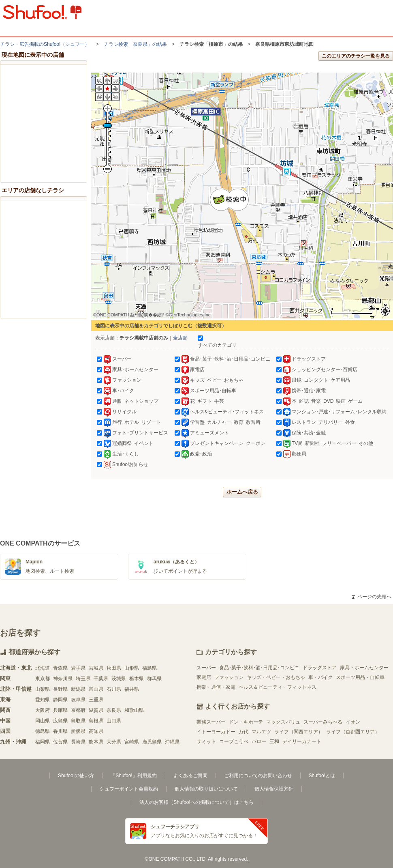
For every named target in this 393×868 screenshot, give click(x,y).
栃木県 (137, 679)
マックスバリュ (283, 722)
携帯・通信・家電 (216, 687)
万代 (243, 732)
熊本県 (96, 742)
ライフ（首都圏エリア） (353, 732)
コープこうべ (234, 741)
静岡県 (60, 700)
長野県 (60, 689)
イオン (353, 722)
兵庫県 (60, 710)
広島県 (60, 721)
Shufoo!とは (322, 776)
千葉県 (101, 679)
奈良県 (114, 710)
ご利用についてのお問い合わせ (258, 776)
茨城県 (119, 679)
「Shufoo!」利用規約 (133, 776)
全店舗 (180, 338)
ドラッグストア (320, 668)
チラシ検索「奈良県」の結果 (135, 44)
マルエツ (261, 732)
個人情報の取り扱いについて (206, 789)
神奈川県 (63, 679)
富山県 (96, 689)
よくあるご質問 (190, 776)
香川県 (60, 731)
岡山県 (43, 721)
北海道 (43, 668)
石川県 (114, 689)
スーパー (206, 668)
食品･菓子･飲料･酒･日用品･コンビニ (259, 668)
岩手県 (78, 668)
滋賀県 (96, 710)
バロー (259, 741)
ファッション (229, 677)
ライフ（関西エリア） (299, 732)
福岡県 (43, 742)
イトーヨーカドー (216, 732)
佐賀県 (60, 742)
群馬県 (154, 679)
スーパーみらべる (323, 722)
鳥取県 (78, 721)
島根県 (96, 721)
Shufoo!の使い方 (76, 776)
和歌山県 (134, 710)
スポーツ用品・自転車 (360, 677)
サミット (206, 741)
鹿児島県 (152, 742)
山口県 (114, 721)
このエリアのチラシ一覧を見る (356, 56)
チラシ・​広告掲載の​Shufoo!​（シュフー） (45, 44)
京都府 (78, 710)
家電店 (204, 677)
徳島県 (43, 731)
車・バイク (320, 677)
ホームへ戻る (242, 492)
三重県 (96, 700)
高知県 (96, 731)
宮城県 (96, 668)
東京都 (43, 679)
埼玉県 (83, 679)
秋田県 (114, 668)
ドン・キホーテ (246, 722)
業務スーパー (211, 722)
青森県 (60, 668)
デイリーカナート (302, 741)
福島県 (150, 668)
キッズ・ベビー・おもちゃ (276, 677)
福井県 (132, 689)
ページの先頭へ (372, 597)
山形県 (132, 668)
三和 (274, 741)
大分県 (114, 742)
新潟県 (78, 689)
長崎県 (78, 742)
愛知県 (43, 700)
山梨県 (43, 689)
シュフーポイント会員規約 (129, 789)
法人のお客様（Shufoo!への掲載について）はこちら (196, 802)
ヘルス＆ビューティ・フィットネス (278, 687)
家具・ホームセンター (364, 668)
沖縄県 (172, 742)
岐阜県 (78, 700)
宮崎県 (132, 742)
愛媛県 (78, 731)
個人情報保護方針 (274, 789)
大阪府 (43, 710)
